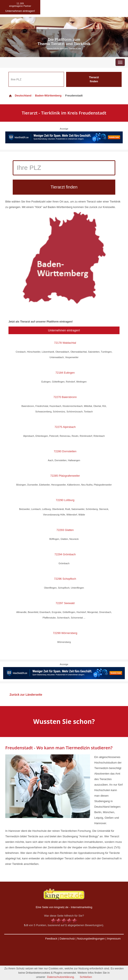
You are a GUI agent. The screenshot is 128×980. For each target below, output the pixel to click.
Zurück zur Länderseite (26, 695)
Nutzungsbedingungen (91, 939)
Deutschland (20, 96)
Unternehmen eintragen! (64, 330)
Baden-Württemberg (48, 96)
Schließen (86, 977)
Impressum (114, 939)
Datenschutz (67, 939)
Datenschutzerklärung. (61, 977)
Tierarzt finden (94, 79)
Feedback (51, 939)
